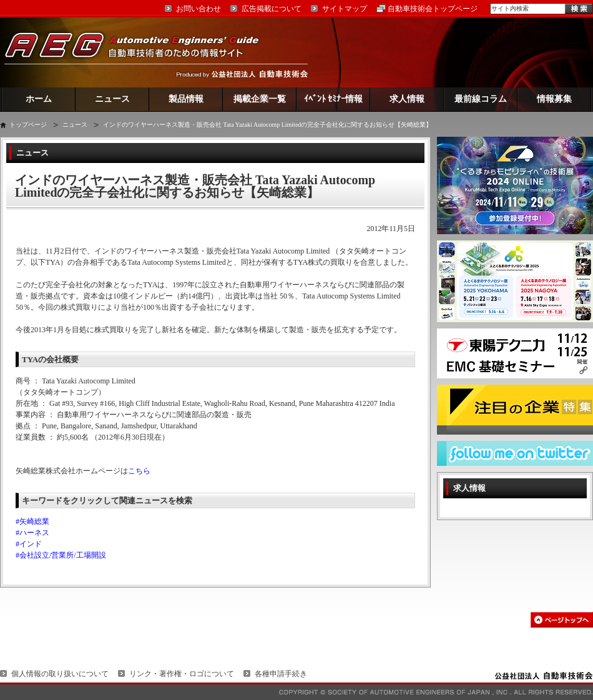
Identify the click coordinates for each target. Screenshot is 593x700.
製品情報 (186, 99)
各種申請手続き (281, 674)
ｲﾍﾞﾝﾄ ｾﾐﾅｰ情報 (334, 99)
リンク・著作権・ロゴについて (182, 674)
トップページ (28, 125)
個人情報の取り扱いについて (60, 674)
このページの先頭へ (562, 620)
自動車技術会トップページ (433, 9)
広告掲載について (272, 9)
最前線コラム (481, 99)
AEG (140, 52)
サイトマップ (345, 9)
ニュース (112, 99)
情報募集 (554, 99)
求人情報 (407, 99)
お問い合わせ (198, 9)
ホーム (39, 99)
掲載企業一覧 (260, 99)
